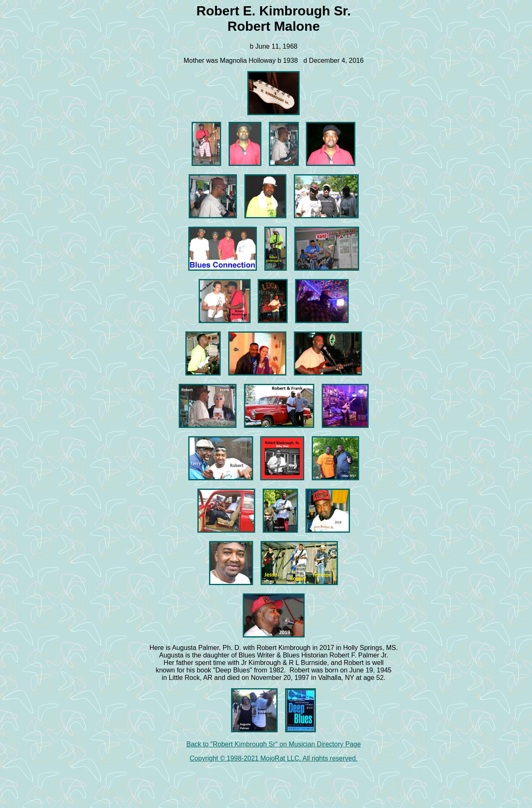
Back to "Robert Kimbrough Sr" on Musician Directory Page (274, 744)
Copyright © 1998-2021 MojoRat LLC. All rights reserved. (273, 758)
